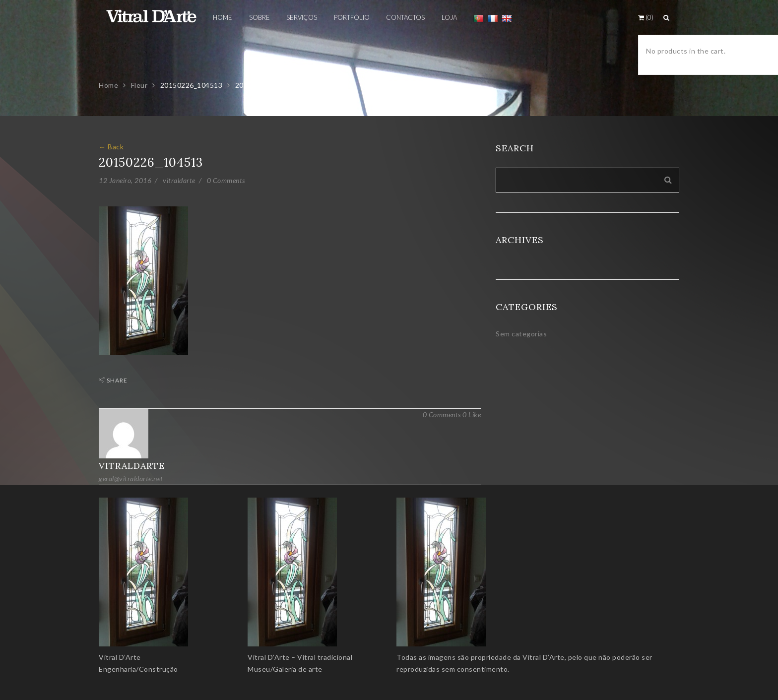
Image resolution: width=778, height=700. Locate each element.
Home (108, 85)
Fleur (139, 85)
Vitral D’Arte (120, 657)
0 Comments (226, 180)
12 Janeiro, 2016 (125, 180)
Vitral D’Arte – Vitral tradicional (300, 657)
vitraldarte (179, 180)
